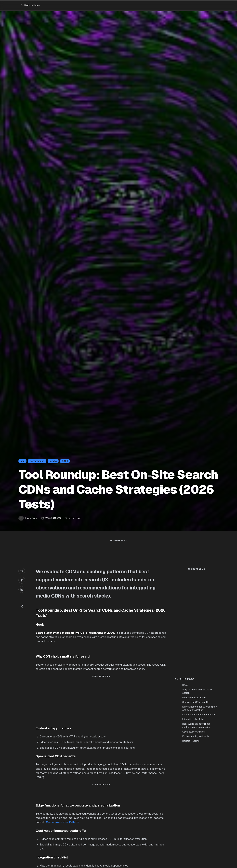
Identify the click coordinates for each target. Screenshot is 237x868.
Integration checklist (193, 719)
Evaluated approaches (194, 697)
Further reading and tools (196, 736)
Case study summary (194, 732)
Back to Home (30, 5)
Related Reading (191, 741)
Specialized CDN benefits (196, 702)
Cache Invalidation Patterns (63, 822)
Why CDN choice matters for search (197, 691)
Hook (185, 685)
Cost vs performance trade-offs (199, 715)
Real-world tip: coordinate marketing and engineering (196, 725)
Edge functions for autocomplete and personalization (200, 708)
